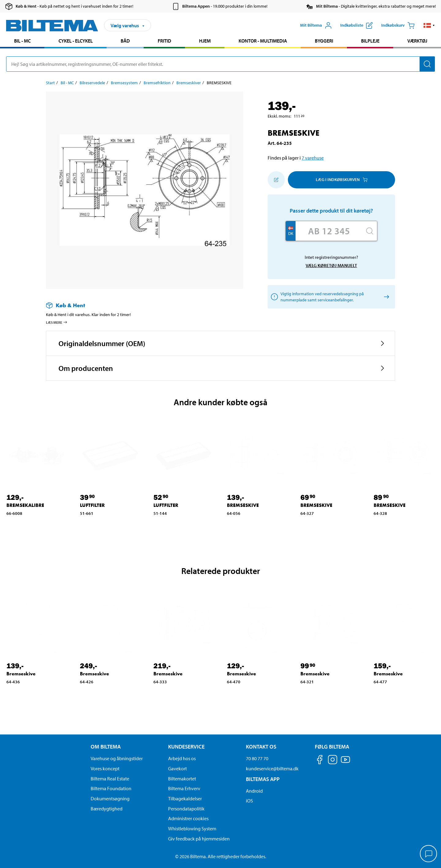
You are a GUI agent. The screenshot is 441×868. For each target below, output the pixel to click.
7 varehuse (313, 158)
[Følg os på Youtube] (345, 762)
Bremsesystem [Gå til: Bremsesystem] (124, 83)
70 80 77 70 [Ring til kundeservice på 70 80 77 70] (257, 758)
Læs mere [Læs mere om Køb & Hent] (57, 322)
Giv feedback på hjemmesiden (199, 839)
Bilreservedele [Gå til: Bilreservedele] (92, 83)
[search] (221, 64)
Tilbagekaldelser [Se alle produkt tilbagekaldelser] (185, 798)
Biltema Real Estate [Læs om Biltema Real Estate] (110, 779)
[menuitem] (22, 42)
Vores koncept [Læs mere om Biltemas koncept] (105, 768)
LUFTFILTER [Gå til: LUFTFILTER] (92, 505)
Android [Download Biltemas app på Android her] (254, 791)
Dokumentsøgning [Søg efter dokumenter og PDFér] (110, 798)
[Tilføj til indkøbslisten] (276, 180)
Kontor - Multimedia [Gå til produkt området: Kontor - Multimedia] (263, 41)
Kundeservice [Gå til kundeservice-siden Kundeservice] (186, 747)
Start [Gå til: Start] (50, 83)
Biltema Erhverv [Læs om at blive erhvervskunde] (184, 788)
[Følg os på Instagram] (333, 761)
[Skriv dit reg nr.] (329, 231)
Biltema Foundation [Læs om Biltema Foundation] (111, 788)
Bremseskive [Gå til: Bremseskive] (21, 674)
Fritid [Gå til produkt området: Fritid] (164, 41)
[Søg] (427, 64)
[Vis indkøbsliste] (356, 25)
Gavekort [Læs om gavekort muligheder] (177, 768)
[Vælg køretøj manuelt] (385, 297)
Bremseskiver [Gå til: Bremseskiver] (189, 83)
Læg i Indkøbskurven (342, 179)
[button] (429, 25)
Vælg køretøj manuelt (331, 265)
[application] (429, 854)
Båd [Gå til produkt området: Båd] (125, 41)
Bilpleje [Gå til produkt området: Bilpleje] (370, 41)
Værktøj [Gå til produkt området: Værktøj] (417, 41)
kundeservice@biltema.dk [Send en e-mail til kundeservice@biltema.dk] (272, 768)
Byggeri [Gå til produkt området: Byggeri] (324, 41)
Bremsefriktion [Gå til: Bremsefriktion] (157, 83)
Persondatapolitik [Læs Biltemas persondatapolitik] (186, 809)
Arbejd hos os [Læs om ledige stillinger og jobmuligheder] (182, 758)
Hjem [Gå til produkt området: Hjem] (205, 41)
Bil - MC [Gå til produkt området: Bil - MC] (22, 41)
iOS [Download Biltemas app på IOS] (249, 801)
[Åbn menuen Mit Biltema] (316, 25)
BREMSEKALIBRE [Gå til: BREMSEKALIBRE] (25, 505)
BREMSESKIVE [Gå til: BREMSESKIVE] (243, 505)
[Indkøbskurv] (398, 25)
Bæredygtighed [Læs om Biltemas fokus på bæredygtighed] (107, 809)
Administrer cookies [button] (188, 818)
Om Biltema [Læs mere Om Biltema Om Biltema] (106, 747)
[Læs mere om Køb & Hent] (138, 305)
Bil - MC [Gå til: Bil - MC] (67, 83)
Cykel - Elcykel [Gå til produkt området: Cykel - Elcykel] (76, 41)
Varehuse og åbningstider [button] (117, 758)
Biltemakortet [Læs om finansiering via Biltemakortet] (182, 779)
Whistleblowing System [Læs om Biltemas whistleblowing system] (192, 828)
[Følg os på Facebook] (320, 761)
